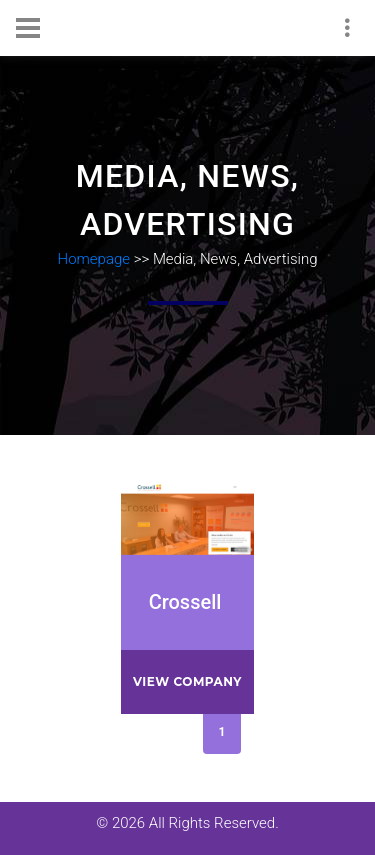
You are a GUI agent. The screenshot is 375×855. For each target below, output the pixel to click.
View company (187, 681)
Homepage (94, 259)
